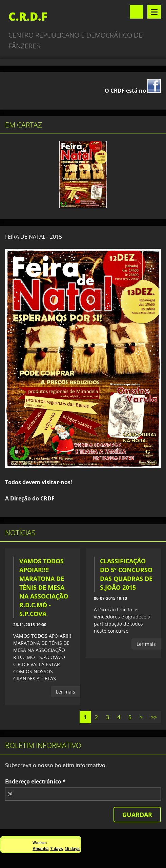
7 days (57, 849)
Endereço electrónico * (35, 781)
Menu (154, 12)
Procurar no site (137, 12)
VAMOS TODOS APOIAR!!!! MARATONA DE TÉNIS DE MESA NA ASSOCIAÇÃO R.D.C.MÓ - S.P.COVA (44, 587)
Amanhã (40, 849)
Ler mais (66, 692)
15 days (72, 849)
